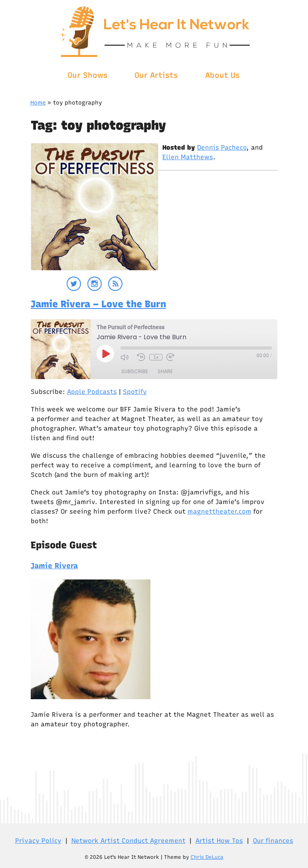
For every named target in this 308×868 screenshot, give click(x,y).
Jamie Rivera (54, 566)
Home (38, 103)
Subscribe (135, 371)
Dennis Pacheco (222, 147)
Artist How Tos (219, 841)
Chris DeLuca (207, 857)
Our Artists (156, 75)
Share (165, 371)
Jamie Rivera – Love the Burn (98, 304)
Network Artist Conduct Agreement (128, 841)
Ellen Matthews (188, 157)
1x (156, 357)
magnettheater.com (219, 511)
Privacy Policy (38, 841)
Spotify (135, 392)
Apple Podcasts (92, 392)
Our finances (273, 841)
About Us (222, 75)
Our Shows (88, 75)
